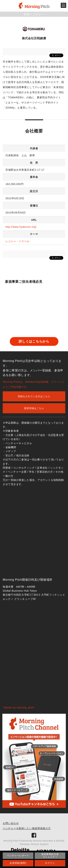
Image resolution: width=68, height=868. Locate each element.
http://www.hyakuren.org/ (21, 227)
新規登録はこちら (34, 408)
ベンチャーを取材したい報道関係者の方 (27, 828)
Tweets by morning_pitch (19, 708)
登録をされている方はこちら (34, 396)
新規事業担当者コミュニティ (50, 855)
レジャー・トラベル (17, 241)
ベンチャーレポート (18, 855)
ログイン (50, 863)
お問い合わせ (11, 823)
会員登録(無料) (18, 863)
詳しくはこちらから (34, 341)
